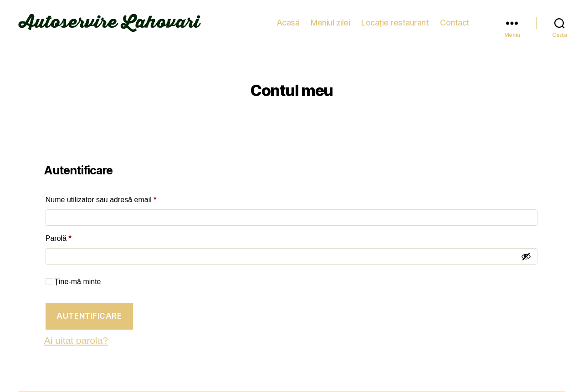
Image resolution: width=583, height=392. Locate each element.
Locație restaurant (395, 23)
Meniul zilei (330, 23)
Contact (455, 23)
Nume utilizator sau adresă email (118, 198)
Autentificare (89, 316)
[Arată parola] (526, 256)
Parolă (76, 237)
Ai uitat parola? (76, 340)
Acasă (288, 23)
